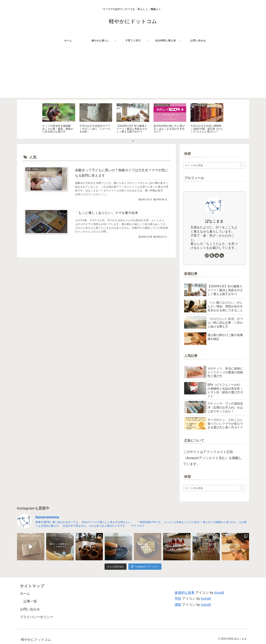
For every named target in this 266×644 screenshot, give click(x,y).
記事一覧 (30, 601)
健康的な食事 (185, 593)
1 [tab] (133, 141)
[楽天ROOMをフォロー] (212, 255)
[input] (214, 165)
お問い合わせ (30, 609)
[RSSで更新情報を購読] (222, 255)
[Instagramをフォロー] (207, 255)
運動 (178, 605)
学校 (178, 599)
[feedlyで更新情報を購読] (217, 255)
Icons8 (219, 593)
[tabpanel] (59, 119)
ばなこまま (214, 221)
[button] (242, 165)
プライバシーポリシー (37, 617)
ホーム (25, 594)
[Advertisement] (133, 72)
